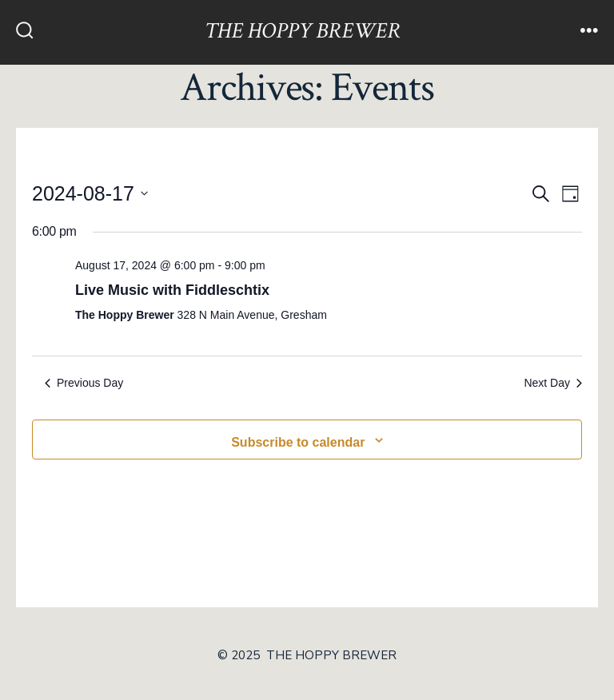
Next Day (553, 383)
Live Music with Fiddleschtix (172, 290)
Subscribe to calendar (298, 442)
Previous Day (84, 383)
